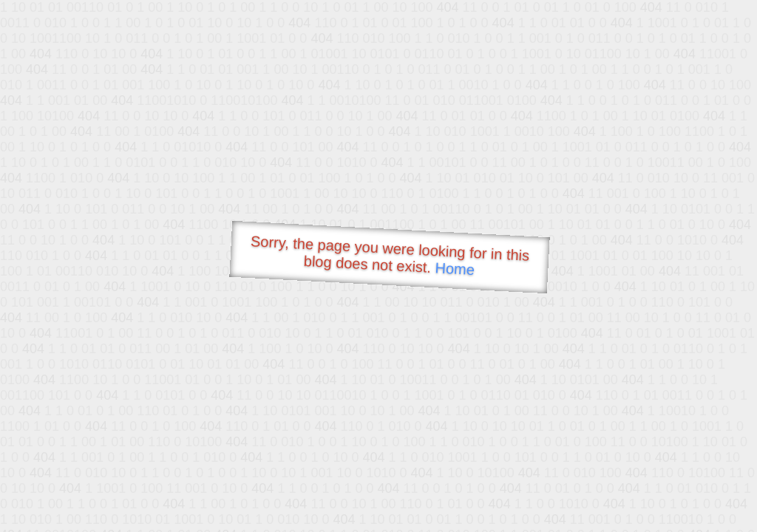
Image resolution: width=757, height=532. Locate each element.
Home (455, 269)
